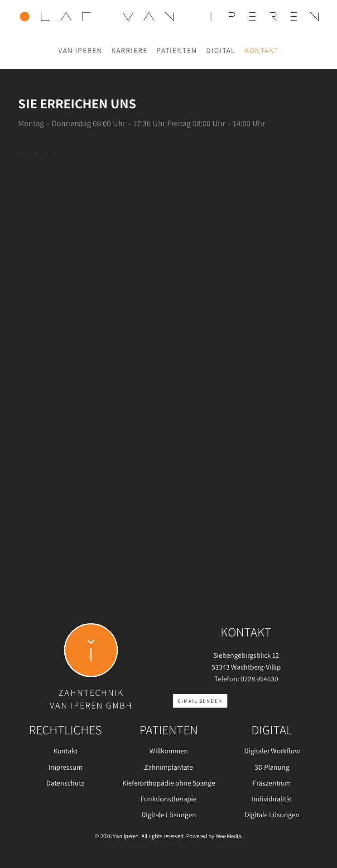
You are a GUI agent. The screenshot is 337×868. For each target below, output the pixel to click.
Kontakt (262, 51)
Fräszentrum (272, 783)
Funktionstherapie (168, 799)
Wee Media (229, 836)
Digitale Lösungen (169, 815)
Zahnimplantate (168, 767)
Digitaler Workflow (272, 751)
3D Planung (272, 767)
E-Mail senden (200, 701)
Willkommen (169, 751)
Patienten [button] (177, 51)
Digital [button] (221, 51)
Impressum (65, 767)
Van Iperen (80, 51)
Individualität (272, 799)
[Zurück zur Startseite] (168, 16)
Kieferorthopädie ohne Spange (169, 783)
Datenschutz (65, 783)
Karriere (130, 51)
